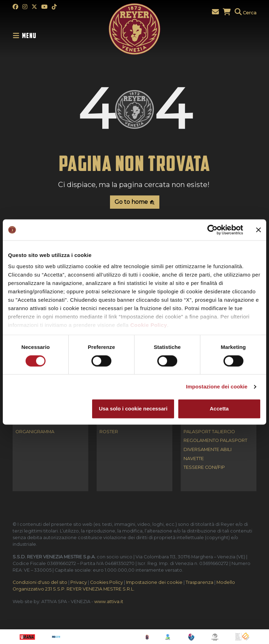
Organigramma (35, 432)
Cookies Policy (106, 582)
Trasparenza (199, 582)
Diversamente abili (208, 450)
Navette (194, 459)
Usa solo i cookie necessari (133, 409)
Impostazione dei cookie (217, 387)
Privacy (79, 582)
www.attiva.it (109, 602)
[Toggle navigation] (27, 36)
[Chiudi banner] (258, 230)
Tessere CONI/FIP (204, 468)
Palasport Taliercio (209, 432)
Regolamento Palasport (215, 441)
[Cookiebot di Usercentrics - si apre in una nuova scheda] (212, 230)
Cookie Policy (149, 325)
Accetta (219, 409)
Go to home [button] (135, 202)
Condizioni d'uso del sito (40, 582)
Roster (109, 432)
